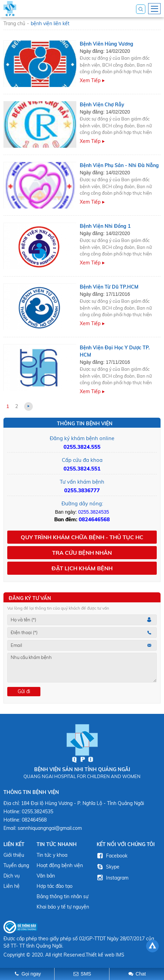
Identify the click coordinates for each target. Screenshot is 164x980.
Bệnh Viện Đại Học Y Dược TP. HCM (115, 351)
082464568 (34, 820)
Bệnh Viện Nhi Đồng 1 (105, 226)
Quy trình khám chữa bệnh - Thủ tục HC (82, 537)
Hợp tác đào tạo (55, 886)
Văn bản (46, 876)
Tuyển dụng (16, 865)
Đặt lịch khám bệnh (82, 568)
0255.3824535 (94, 512)
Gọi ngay (31, 974)
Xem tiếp (90, 80)
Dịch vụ (12, 876)
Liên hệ (12, 886)
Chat (141, 974)
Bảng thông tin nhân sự (62, 896)
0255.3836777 (82, 490)
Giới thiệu (14, 855)
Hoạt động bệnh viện (60, 865)
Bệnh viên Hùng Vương (107, 44)
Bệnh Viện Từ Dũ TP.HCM (109, 287)
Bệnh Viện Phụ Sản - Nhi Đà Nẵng (119, 165)
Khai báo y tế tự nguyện (63, 907)
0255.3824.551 (82, 469)
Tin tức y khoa (52, 855)
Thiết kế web (100, 955)
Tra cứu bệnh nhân (82, 553)
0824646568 (94, 519)
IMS (120, 955)
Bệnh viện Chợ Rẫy (102, 105)
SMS (86, 974)
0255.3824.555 (82, 447)
